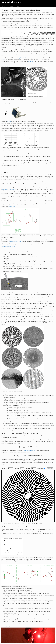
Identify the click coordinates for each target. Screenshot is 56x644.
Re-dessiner (50, 468)
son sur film (6, 54)
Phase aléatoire (41, 468)
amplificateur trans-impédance (9, 189)
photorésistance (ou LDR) (15, 241)
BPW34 (9, 121)
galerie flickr (31, 61)
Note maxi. (31, 468)
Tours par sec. (7, 468)
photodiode (7, 102)
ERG (3, 60)
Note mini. (19, 468)
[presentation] (28, 447)
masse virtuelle (12, 206)
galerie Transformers (24, 58)
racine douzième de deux (29, 450)
